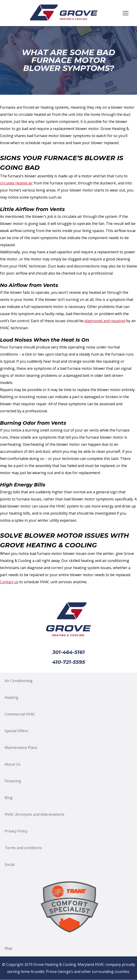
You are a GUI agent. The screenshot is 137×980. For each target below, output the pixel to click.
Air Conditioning (19, 681)
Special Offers (16, 731)
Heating (11, 697)
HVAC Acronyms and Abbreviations (34, 814)
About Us (13, 764)
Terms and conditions (23, 848)
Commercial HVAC (20, 714)
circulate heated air (16, 183)
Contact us (9, 582)
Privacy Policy (16, 831)
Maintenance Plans (21, 748)
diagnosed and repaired (104, 321)
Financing (13, 781)
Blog (9, 798)
